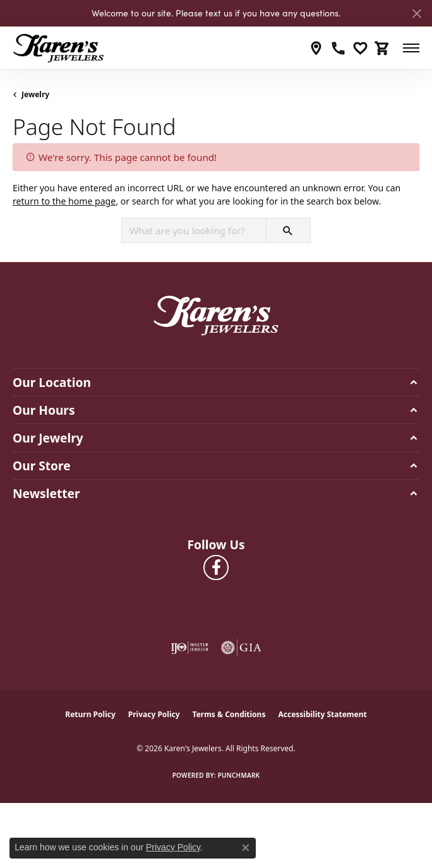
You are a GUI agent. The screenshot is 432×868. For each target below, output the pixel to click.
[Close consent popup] (246, 848)
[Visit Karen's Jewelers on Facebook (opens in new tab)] (216, 568)
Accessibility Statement (322, 714)
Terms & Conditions (229, 714)
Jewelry (35, 94)
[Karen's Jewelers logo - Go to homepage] (58, 48)
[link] (316, 48)
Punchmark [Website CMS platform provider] (239, 775)
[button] (360, 48)
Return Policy (90, 714)
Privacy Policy (154, 714)
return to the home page (64, 201)
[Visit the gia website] (241, 648)
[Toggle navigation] (411, 48)
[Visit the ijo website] (189, 648)
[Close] (417, 14)
